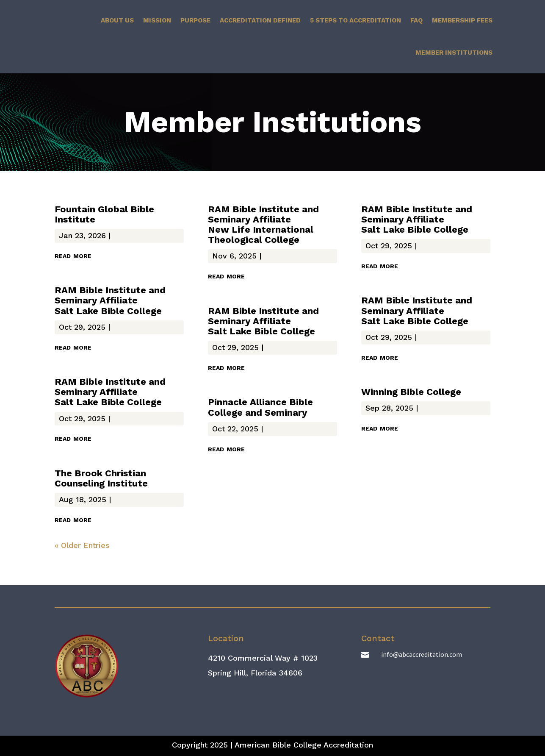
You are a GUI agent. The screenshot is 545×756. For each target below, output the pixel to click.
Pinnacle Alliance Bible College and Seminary (260, 407)
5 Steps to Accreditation (355, 20)
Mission (157, 20)
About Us (117, 20)
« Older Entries (82, 545)
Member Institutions (454, 53)
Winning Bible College (411, 392)
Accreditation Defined (260, 20)
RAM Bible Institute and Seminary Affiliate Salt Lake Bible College (110, 300)
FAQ (416, 20)
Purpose (195, 20)
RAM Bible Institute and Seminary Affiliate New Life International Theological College (263, 225)
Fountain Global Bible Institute (104, 214)
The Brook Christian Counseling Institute (101, 478)
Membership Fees (462, 20)
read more (73, 255)
